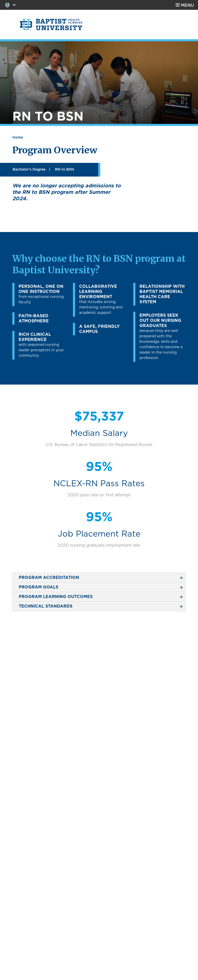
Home (18, 138)
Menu (187, 5)
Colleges (9, 5)
